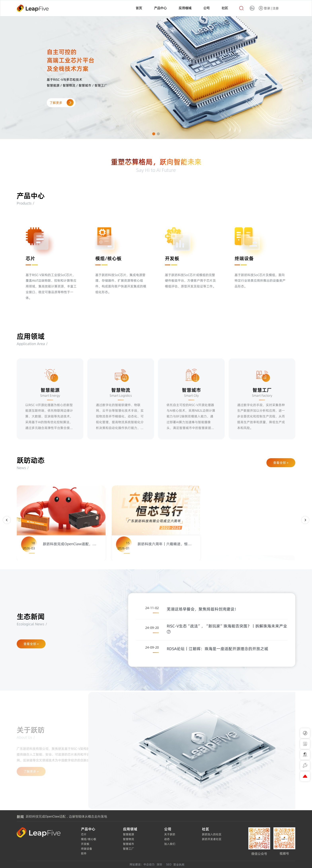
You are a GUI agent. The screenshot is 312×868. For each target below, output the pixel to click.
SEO (169, 864)
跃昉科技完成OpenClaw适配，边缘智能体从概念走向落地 (66, 816)
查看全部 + (281, 463)
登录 (267, 8)
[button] (154, 134)
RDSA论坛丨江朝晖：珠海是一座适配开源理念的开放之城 (217, 649)
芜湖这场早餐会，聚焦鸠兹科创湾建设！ (203, 609)
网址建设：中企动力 (142, 864)
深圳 (159, 864)
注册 (276, 8)
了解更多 (61, 103)
